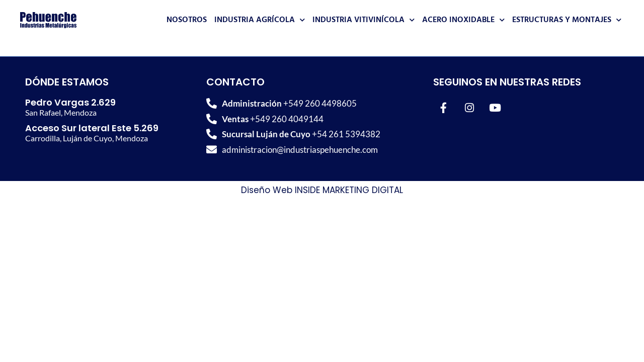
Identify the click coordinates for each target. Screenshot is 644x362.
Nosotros (187, 20)
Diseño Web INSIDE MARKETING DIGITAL (322, 190)
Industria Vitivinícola (364, 20)
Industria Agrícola (260, 20)
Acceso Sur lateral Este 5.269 (92, 128)
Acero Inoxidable (463, 20)
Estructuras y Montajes (567, 20)
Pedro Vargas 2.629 (70, 102)
